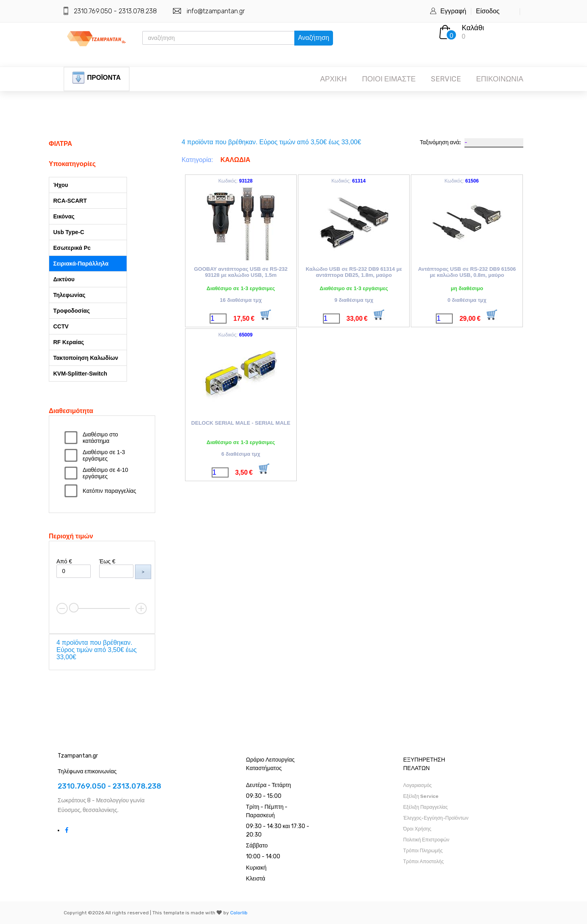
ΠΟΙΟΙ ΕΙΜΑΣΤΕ (389, 79)
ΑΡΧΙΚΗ (333, 79)
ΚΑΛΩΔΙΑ (235, 160)
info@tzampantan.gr (216, 11)
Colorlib (239, 913)
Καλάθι (473, 28)
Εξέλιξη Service (421, 796)
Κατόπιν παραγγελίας (109, 491)
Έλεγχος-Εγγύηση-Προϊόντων (436, 818)
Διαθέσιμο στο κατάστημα (100, 438)
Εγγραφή (453, 11)
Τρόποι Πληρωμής (423, 851)
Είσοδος (488, 11)
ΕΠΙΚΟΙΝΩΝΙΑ (500, 79)
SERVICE (446, 79)
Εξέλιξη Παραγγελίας (426, 807)
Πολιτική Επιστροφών (426, 840)
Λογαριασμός (417, 785)
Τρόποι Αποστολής (424, 862)
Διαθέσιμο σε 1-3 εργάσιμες (104, 455)
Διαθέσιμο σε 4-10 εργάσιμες (105, 473)
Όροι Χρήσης (417, 829)
